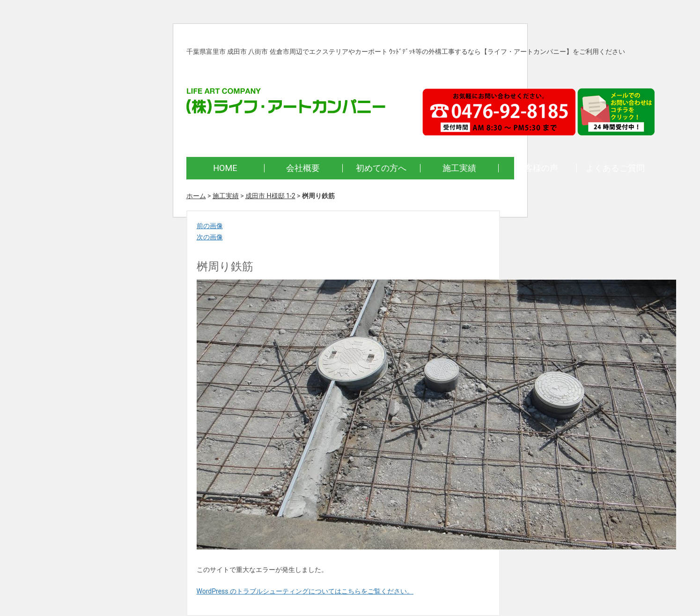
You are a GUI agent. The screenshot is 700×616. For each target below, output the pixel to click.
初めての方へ (381, 168)
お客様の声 (537, 168)
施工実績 (459, 168)
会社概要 (303, 168)
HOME (225, 168)
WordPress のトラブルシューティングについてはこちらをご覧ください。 (305, 591)
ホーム (196, 196)
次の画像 (210, 237)
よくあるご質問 (615, 168)
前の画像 (210, 226)
